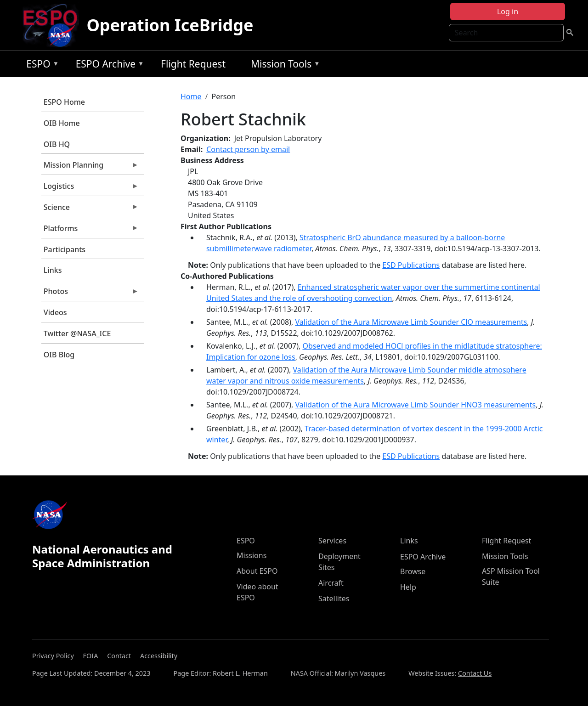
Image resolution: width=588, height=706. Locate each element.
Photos (90, 294)
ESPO (40, 65)
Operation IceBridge (170, 25)
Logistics (90, 188)
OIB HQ (57, 144)
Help (408, 587)
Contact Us (475, 673)
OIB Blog (59, 355)
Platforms (90, 231)
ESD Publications (411, 265)
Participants (65, 249)
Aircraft (331, 583)
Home (191, 96)
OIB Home (62, 123)
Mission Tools (283, 65)
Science (90, 209)
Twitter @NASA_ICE (77, 333)
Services (332, 541)
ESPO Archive (108, 65)
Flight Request (193, 64)
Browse (413, 571)
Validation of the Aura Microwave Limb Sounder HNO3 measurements (415, 405)
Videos (55, 312)
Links (53, 270)
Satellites (334, 599)
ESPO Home (64, 102)
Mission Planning (90, 167)
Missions (252, 555)
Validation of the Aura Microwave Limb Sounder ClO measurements (411, 322)
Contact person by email (248, 149)
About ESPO (257, 571)
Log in (508, 11)
